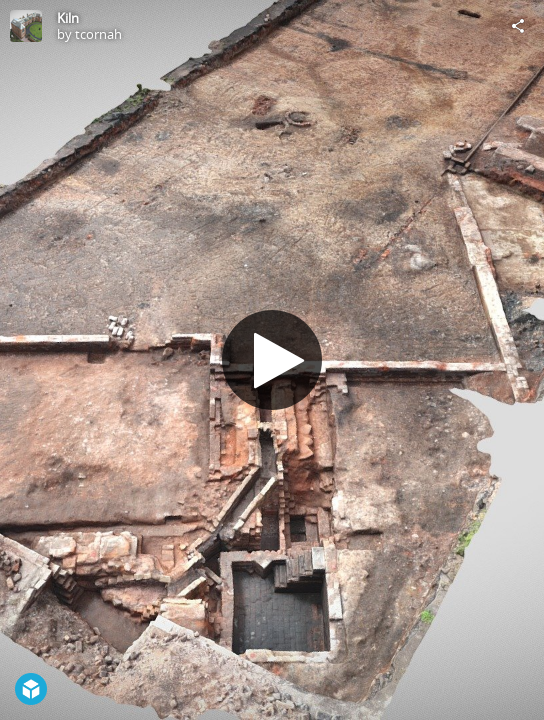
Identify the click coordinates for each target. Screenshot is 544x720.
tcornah (98, 34)
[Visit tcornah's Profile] (26, 26)
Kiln (68, 18)
